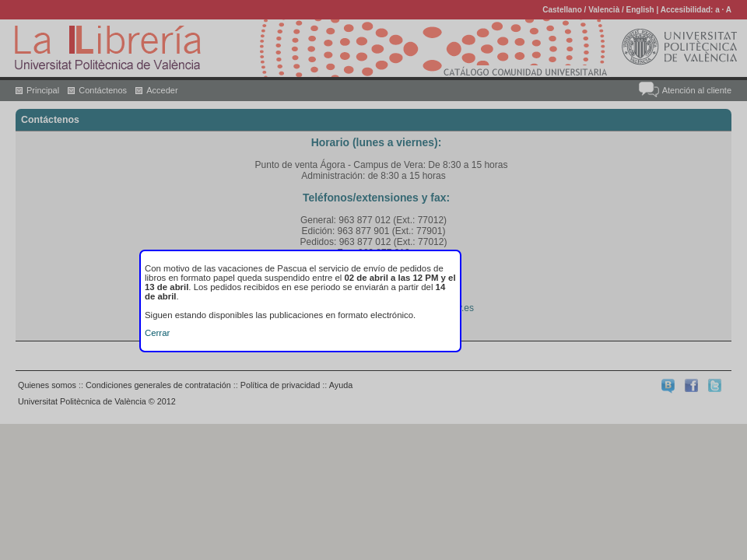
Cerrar (157, 333)
